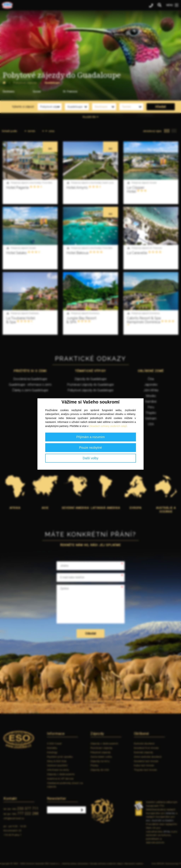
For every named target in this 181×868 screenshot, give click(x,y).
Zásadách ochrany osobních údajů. (108, 426)
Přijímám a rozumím (90, 437)
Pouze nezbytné (90, 448)
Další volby (90, 458)
